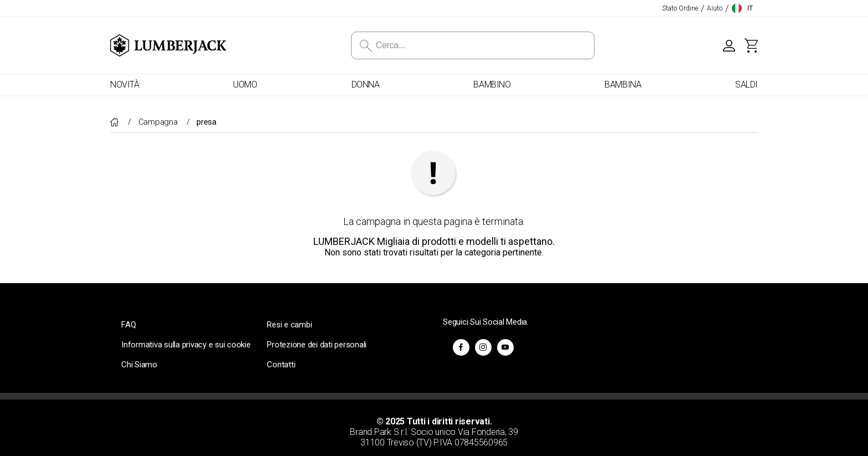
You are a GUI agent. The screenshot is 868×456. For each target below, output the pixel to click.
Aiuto (715, 8)
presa (206, 122)
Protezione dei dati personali (317, 345)
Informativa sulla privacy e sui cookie (186, 345)
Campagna (159, 122)
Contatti (281, 365)
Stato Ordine (680, 8)
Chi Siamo (139, 365)
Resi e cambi (289, 325)
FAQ (128, 325)
